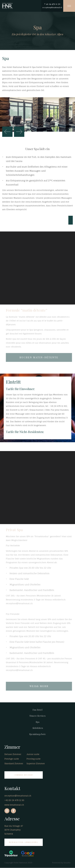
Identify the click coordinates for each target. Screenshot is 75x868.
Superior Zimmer (36, 763)
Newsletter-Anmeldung (24, 842)
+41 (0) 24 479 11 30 (14, 800)
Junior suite (33, 754)
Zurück (7, 132)
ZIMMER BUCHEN (24, 775)
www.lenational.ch (14, 805)
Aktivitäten (37, 728)
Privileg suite (34, 759)
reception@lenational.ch (52, 7)
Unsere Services (37, 716)
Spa (38, 722)
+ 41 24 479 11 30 (52, 4)
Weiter (19, 132)
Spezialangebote (38, 734)
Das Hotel (37, 710)
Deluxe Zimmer (13, 754)
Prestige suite (12, 759)
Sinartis (67, 863)
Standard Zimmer (14, 763)
